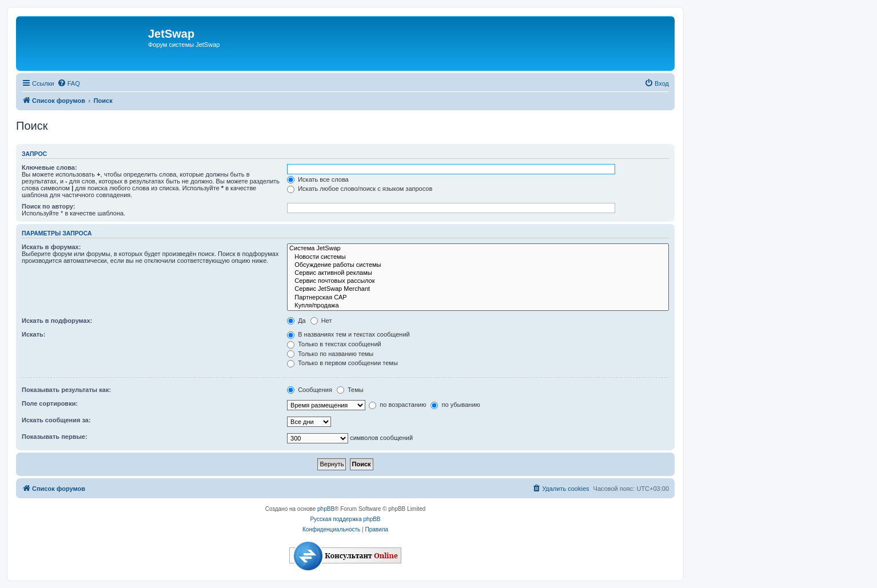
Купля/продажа (478, 306)
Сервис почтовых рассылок (478, 281)
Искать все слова (318, 179)
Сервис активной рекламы (478, 273)
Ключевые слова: (49, 167)
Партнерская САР (478, 298)
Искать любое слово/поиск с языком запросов (360, 189)
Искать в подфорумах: (57, 321)
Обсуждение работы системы (478, 265)
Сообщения (310, 390)
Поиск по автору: (48, 206)
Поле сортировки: (50, 403)
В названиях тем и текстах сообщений (348, 334)
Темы (350, 390)
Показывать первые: (55, 437)
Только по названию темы (330, 354)
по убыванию (455, 405)
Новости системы (478, 257)
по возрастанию (397, 405)
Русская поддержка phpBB (345, 519)
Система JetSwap (478, 249)
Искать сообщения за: (56, 420)
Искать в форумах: (51, 247)
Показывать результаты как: (66, 390)
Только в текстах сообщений (334, 344)
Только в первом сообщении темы (342, 363)
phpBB (326, 509)
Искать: (33, 334)
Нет (321, 321)
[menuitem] (69, 83)
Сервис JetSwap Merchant (478, 289)
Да (296, 321)
